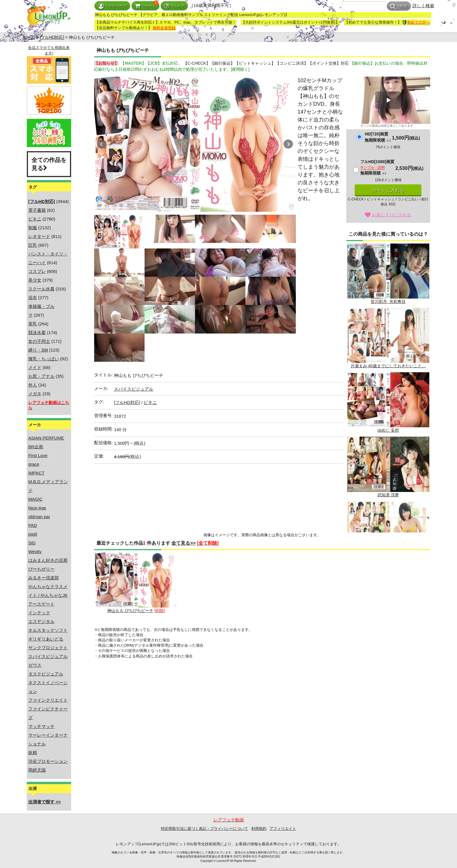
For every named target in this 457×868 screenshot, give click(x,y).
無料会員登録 (164, 28)
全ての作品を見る (49, 164)
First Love (38, 455)
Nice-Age (37, 508)
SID (32, 543)
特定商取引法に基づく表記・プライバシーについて (204, 829)
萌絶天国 (37, 770)
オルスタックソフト (48, 630)
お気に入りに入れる (388, 215)
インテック (39, 613)
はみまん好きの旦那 (48, 560)
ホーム (29, 37)
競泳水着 (37, 332)
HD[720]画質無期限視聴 (378, 137)
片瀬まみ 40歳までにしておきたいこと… (388, 338)
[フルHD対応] (52, 37)
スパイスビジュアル (48, 656)
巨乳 (33, 245)
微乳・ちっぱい (44, 359)
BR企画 (36, 447)
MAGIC (35, 499)
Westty (35, 552)
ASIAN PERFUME (46, 438)
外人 (33, 385)
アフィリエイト (283, 829)
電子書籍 (37, 210)
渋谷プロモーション (48, 761)
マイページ (112, 6)
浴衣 (33, 298)
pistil (33, 534)
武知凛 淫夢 (388, 467)
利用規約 (259, 829)
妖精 (33, 753)
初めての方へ (416, 22)
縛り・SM (38, 350)
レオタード (39, 236)
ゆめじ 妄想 (388, 402)
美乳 (33, 324)
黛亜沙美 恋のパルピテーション (388, 531)
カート (145, 6)
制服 (33, 228)
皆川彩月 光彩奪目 (388, 274)
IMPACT (36, 473)
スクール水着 (41, 289)
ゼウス (35, 665)
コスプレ (37, 271)
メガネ (35, 394)
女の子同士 (39, 341)
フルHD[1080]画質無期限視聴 (377, 167)
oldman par (39, 517)
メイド (35, 367)
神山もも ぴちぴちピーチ (136, 583)
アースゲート (41, 604)
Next (288, 144)
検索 (399, 6)
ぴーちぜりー (41, 569)
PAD (33, 525)
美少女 (35, 280)
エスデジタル (41, 621)
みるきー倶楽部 (44, 578)
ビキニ (35, 219)
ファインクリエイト (48, 700)
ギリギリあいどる (46, 639)
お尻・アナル (41, 376)
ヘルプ (174, 6)
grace (34, 464)
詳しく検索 (423, 6)
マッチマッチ (41, 726)
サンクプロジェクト (48, 648)
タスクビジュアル (46, 674)
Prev (102, 144)
